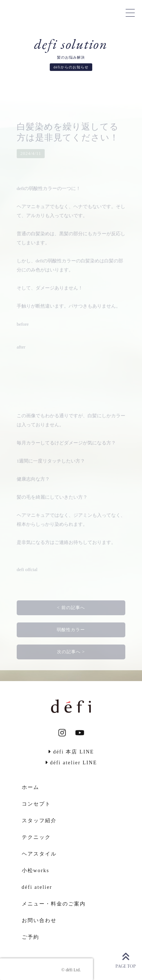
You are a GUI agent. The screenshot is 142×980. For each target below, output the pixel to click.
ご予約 (31, 937)
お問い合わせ (39, 920)
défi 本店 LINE (71, 752)
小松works (36, 871)
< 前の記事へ (71, 608)
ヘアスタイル (39, 854)
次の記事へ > (71, 652)
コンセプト (36, 804)
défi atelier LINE (71, 763)
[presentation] (46, 969)
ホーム (31, 787)
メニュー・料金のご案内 (54, 904)
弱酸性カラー (71, 630)
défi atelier (37, 887)
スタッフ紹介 (39, 821)
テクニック (36, 837)
